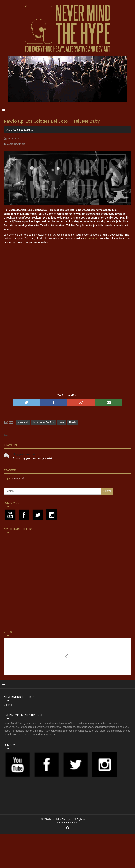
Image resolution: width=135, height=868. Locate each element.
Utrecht (73, 422)
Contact (8, 705)
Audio (11, 130)
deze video (91, 239)
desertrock (23, 422)
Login (7, 478)
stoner (62, 422)
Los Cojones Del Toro (44, 422)
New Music (25, 130)
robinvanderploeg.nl (67, 823)
